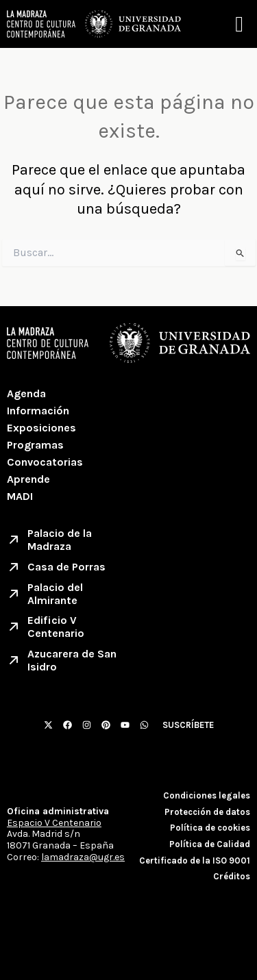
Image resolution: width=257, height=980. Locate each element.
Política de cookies (210, 828)
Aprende (28, 479)
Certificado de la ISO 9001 (195, 860)
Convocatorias (45, 462)
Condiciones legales (207, 795)
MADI (20, 496)
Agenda (26, 393)
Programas (35, 445)
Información (38, 411)
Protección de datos (207, 812)
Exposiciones (41, 428)
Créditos (232, 876)
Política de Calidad (210, 844)
